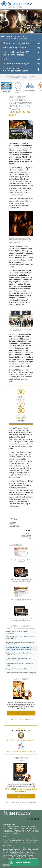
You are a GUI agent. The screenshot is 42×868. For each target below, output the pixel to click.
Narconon (26, 855)
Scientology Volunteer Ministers (17, 852)
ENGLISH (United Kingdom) (27, 827)
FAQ (22, 841)
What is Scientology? (15, 849)
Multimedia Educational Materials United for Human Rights (20, 643)
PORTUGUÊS (14, 833)
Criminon (19, 855)
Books (26, 841)
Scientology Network (25, 848)
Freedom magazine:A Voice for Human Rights (15, 69)
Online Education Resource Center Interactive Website (18, 659)
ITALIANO (6, 833)
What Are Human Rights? (15, 48)
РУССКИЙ (29, 829)
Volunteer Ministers (15, 841)
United (6, 59)
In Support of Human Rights (16, 64)
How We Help (6, 92)
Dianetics (16, 848)
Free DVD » (21, 713)
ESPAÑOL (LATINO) (9, 832)
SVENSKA (35, 830)
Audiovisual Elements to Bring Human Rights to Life (19, 654)
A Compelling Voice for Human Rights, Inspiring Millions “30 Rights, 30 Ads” (19, 648)
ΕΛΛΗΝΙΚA (35, 832)
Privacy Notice (6, 866)
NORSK (28, 830)
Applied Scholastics (30, 86)
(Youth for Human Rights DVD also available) (21, 719)
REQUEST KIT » (21, 796)
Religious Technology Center (18, 851)
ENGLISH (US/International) (11, 827)
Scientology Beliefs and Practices (22, 839)
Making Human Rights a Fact (17, 43)
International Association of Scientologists (18, 853)
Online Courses (33, 841)
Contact (16, 842)
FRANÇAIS (12, 829)
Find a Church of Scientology (27, 842)
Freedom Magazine (25, 854)
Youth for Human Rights (19, 858)
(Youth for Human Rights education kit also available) (21, 802)
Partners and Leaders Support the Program (21, 673)
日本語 (23, 829)
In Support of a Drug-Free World (19, 857)
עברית (18, 828)
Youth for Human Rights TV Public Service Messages (16, 53)
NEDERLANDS (8, 830)
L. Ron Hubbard (8, 839)
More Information (8, 842)
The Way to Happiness (18, 87)
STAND (34, 854)
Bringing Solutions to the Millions (18, 669)
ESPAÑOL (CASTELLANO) (23, 832)
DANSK (5, 829)
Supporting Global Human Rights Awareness (17, 632)
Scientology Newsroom (28, 849)
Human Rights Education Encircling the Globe (20, 664)
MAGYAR (22, 830)
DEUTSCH (17, 830)
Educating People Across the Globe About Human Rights (20, 638)
